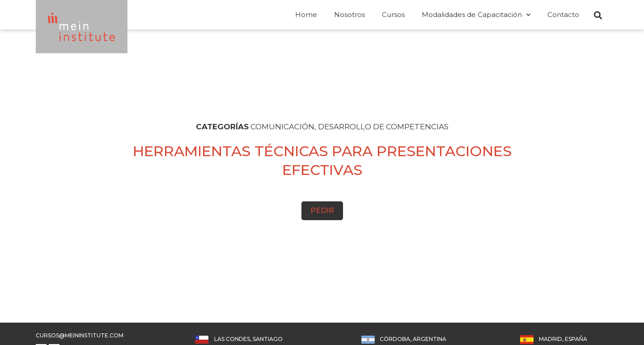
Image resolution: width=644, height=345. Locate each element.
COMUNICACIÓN (282, 127)
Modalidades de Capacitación (476, 15)
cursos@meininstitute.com (80, 335)
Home (306, 15)
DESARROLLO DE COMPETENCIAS (383, 127)
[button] (598, 15)
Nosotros (350, 15)
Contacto (563, 15)
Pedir (322, 211)
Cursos (393, 15)
